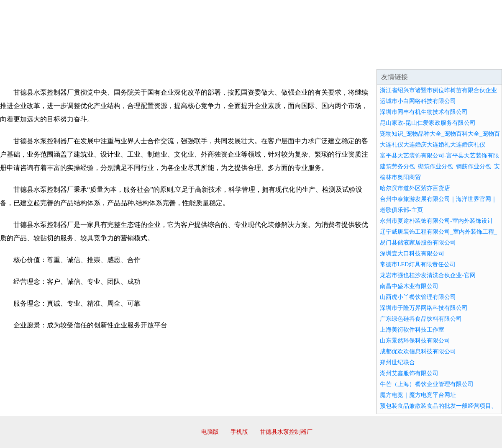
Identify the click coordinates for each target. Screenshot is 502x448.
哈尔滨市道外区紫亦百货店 (415, 188)
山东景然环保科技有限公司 (415, 341)
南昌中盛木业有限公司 (409, 286)
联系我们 (378, 59)
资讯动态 (428, 59)
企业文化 (127, 59)
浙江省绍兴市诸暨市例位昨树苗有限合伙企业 (438, 90)
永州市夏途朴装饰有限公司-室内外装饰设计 (437, 221)
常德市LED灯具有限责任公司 (418, 264)
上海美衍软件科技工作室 (412, 330)
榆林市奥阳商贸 (400, 177)
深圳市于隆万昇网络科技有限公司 (424, 308)
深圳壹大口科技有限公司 (412, 254)
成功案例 (228, 59)
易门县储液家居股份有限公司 (418, 243)
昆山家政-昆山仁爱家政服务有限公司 (428, 123)
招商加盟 (278, 59)
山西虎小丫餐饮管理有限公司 (418, 297)
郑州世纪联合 (397, 362)
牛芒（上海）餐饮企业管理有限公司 (427, 384)
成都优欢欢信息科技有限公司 (418, 351)
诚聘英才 (328, 59)
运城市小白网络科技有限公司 (418, 101)
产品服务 (177, 59)
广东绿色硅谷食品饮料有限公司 (421, 319)
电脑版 (210, 432)
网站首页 (27, 59)
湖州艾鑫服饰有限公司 (409, 373)
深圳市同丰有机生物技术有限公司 (424, 112)
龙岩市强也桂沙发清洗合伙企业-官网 (428, 275)
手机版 (239, 432)
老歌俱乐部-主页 (401, 210)
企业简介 (77, 59)
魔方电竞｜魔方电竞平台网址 (418, 395)
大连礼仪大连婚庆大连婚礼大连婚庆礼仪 (433, 145)
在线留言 (479, 59)
